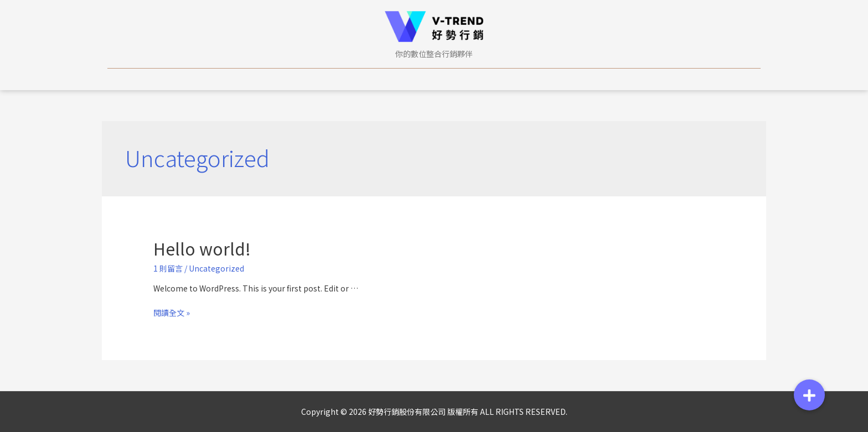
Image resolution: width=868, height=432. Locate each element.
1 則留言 (168, 268)
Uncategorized (216, 268)
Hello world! (202, 248)
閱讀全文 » (172, 313)
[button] (809, 395)
